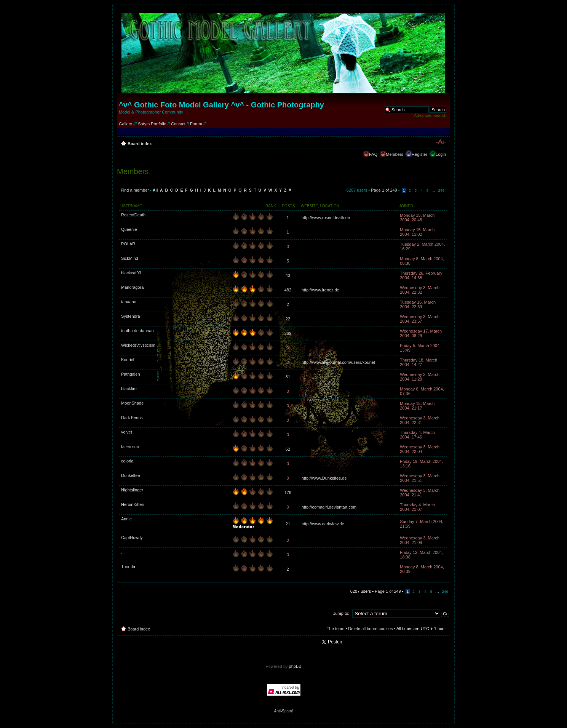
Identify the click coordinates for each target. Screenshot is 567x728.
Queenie (129, 229)
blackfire (129, 389)
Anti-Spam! (283, 711)
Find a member (135, 190)
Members (395, 154)
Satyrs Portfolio (152, 124)
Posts (288, 206)
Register (419, 154)
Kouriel (128, 360)
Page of (384, 190)
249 (441, 190)
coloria (127, 461)
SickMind (130, 258)
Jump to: (341, 613)
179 (288, 493)
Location (330, 206)
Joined (406, 206)
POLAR (128, 244)
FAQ (373, 154)
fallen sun (130, 446)
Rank (271, 206)
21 (288, 524)
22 (288, 319)
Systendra (131, 316)
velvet (127, 432)
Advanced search (430, 115)
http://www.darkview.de (323, 524)
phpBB (295, 666)
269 (288, 333)
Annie (126, 519)
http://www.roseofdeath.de (326, 218)
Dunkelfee (131, 475)
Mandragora (132, 287)
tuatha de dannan (137, 331)
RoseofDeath (133, 215)
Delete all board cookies (370, 629)
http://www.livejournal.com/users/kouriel (338, 362)
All (155, 190)
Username (131, 206)
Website (309, 206)
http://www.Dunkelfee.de (324, 478)
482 (288, 290)
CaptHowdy (132, 538)
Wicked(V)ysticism (138, 345)
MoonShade (132, 403)
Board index (140, 144)
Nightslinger (132, 490)
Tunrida (128, 566)
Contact (178, 124)
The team (335, 629)
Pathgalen (131, 374)
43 (288, 275)
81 (288, 377)
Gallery (125, 124)
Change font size (440, 142)
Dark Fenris (132, 418)
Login (441, 154)
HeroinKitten (133, 504)
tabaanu (129, 302)
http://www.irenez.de (320, 290)
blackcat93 (131, 273)
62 (288, 449)
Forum (196, 124)
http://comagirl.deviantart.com (329, 507)
